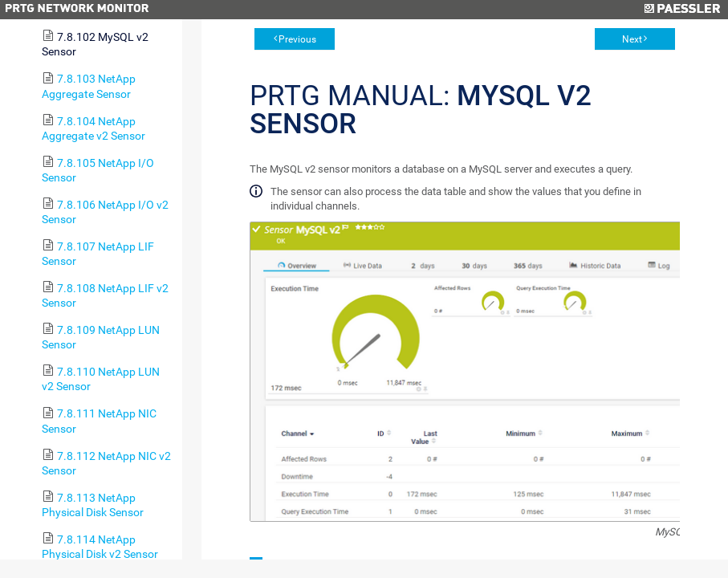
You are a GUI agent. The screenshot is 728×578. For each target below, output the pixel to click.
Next (632, 39)
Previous (297, 39)
